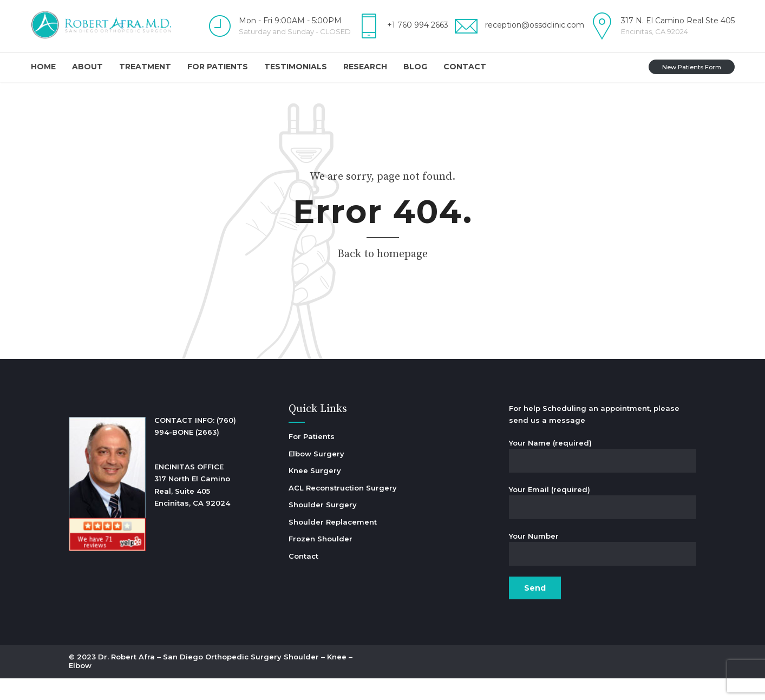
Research (365, 67)
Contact (465, 67)
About (87, 67)
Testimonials (296, 67)
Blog (415, 67)
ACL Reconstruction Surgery (343, 488)
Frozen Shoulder (321, 539)
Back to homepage (382, 254)
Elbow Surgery (316, 454)
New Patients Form (692, 67)
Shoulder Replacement (333, 522)
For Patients (218, 67)
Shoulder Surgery (323, 505)
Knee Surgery (315, 470)
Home (43, 67)
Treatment (145, 67)
